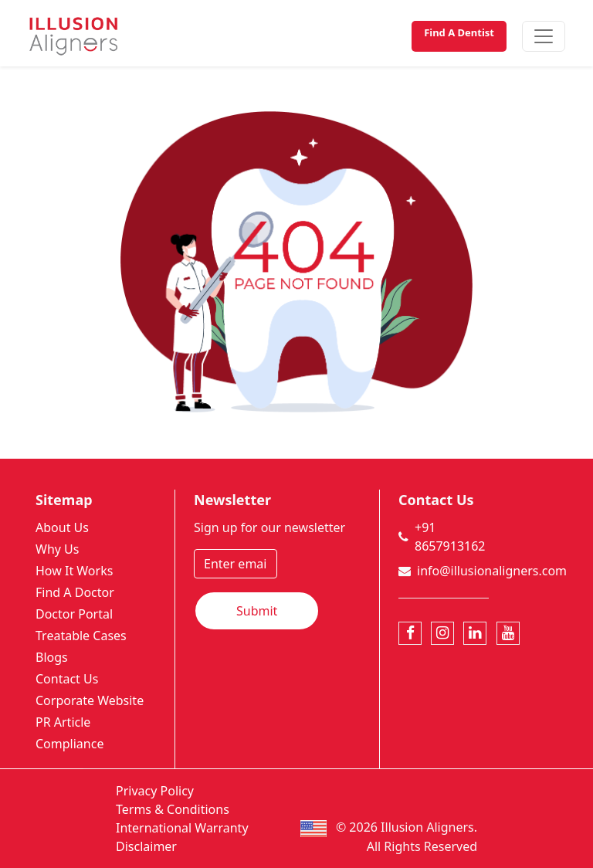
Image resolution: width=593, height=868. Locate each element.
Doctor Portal (74, 614)
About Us (62, 527)
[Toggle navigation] (544, 36)
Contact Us (67, 679)
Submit (257, 611)
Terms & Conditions (173, 809)
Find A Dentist (459, 32)
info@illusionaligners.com (492, 571)
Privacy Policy (155, 791)
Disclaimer (146, 846)
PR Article (63, 722)
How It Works (74, 571)
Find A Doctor (75, 592)
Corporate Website (90, 700)
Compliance (69, 744)
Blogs (52, 657)
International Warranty (182, 828)
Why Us (57, 549)
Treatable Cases (81, 636)
